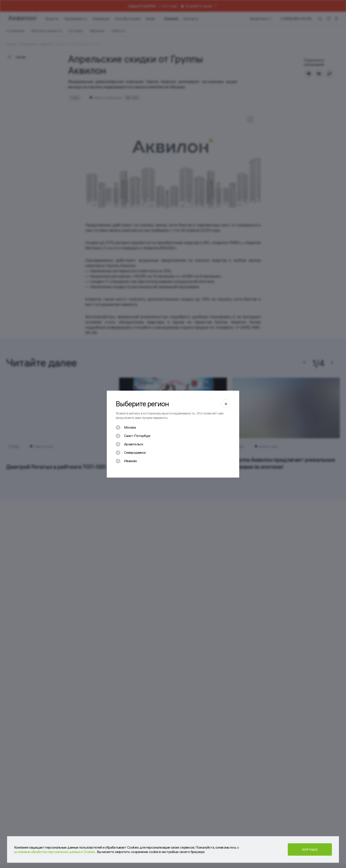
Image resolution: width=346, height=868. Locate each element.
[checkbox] (126, 427)
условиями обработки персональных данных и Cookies (55, 852)
